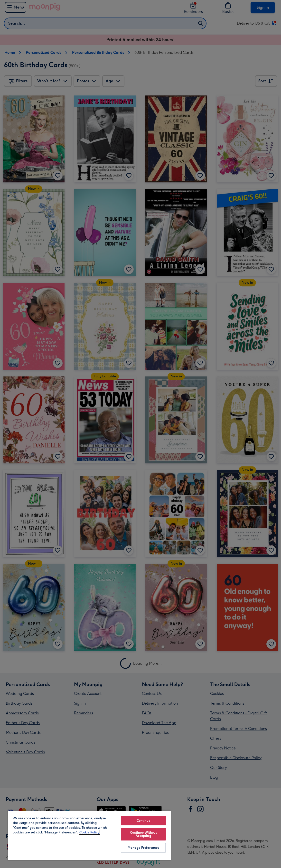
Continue (143, 821)
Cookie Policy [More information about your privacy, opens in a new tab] (89, 832)
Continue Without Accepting (143, 834)
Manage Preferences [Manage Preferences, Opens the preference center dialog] (143, 848)
